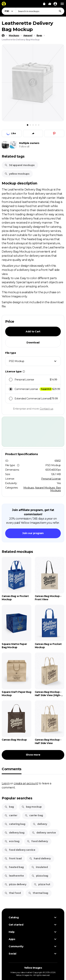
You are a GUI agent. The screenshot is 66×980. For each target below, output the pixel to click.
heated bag (14, 867)
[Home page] (3, 36)
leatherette (14, 876)
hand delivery (40, 858)
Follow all (24, 147)
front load (13, 858)
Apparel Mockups (45, 488)
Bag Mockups (56, 489)
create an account (26, 783)
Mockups (29, 488)
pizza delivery (15, 884)
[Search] (60, 11)
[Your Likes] (50, 4)
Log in (6, 783)
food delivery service (20, 850)
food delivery (37, 841)
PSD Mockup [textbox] (17, 361)
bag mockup (32, 807)
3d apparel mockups (20, 165)
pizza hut (42, 884)
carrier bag (34, 815)
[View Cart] (44, 4)
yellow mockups (17, 174)
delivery (40, 824)
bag (9, 807)
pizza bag (40, 876)
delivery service (44, 833)
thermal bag (38, 893)
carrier (11, 815)
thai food (13, 893)
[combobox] (40, 11)
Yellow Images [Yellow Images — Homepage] (33, 968)
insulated (39, 867)
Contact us (46, 409)
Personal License (51, 479)
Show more (33, 755)
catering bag (15, 824)
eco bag (12, 841)
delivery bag (14, 833)
